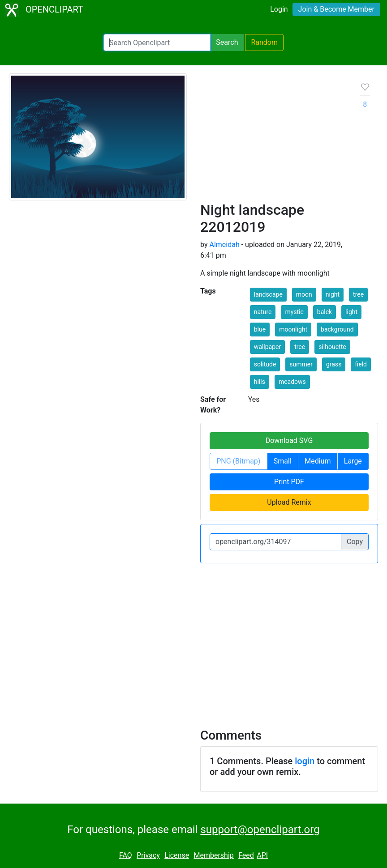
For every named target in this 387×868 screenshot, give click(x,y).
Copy (355, 542)
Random (264, 42)
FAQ (126, 855)
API (262, 855)
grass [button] (334, 364)
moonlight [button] (293, 329)
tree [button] (358, 294)
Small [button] (283, 461)
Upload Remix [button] (289, 502)
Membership (213, 855)
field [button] (361, 364)
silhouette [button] (332, 347)
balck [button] (325, 312)
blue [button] (260, 329)
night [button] (333, 294)
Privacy (148, 855)
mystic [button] (294, 312)
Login (279, 9)
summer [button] (301, 364)
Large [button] (353, 461)
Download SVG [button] (289, 440)
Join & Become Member (336, 9)
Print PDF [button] (289, 482)
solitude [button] (265, 364)
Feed (246, 855)
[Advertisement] (273, 141)
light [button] (351, 312)
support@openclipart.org (260, 830)
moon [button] (304, 294)
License (177, 855)
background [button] (337, 329)
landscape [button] (268, 294)
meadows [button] (292, 382)
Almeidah (224, 245)
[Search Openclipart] (157, 43)
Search (227, 42)
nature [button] (263, 312)
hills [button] (260, 382)
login (305, 761)
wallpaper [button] (267, 347)
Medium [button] (318, 461)
